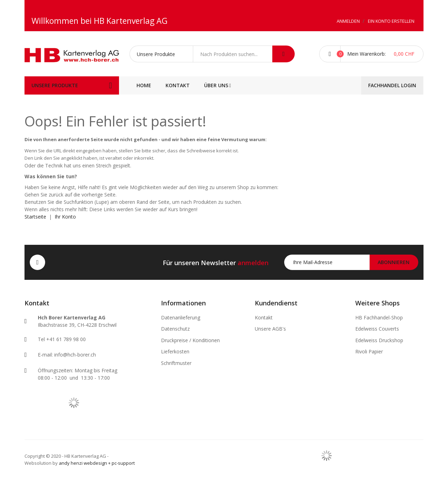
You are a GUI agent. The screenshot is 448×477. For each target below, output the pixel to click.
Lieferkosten (175, 351)
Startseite (35, 217)
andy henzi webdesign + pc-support (97, 463)
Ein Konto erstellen (391, 21)
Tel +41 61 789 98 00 (62, 339)
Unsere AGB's (270, 329)
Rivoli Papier (369, 351)
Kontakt (264, 317)
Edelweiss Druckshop (379, 340)
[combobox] (233, 54)
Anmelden (349, 21)
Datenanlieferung (181, 317)
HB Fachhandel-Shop (379, 317)
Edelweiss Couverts (377, 329)
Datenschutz (175, 329)
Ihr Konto (65, 217)
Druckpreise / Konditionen (190, 340)
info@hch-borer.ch (75, 355)
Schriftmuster (176, 363)
